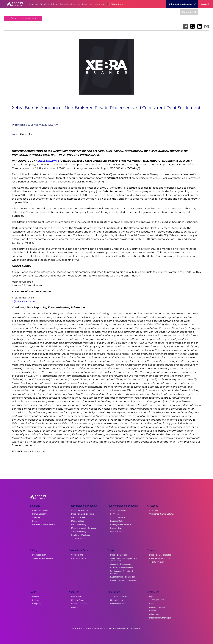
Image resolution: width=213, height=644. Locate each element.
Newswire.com (116, 600)
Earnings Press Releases (121, 524)
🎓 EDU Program (157, 562)
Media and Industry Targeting (84, 528)
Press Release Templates (160, 555)
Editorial (153, 611)
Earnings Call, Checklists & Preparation (122, 572)
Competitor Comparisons (121, 564)
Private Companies (40, 514)
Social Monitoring (79, 532)
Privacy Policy (134, 628)
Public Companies (40, 510)
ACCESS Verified (79, 539)
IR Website (115, 514)
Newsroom (99, 4)
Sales (152, 604)
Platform (36, 600)
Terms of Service (120, 628)
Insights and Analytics (80, 535)
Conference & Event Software (162, 514)
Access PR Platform (80, 510)
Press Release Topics (119, 555)
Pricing (55, 4)
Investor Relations (79, 604)
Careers (75, 607)
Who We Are (77, 597)
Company (36, 604)
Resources (87, 4)
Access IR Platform (118, 510)
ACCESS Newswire (47, 161)
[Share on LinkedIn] (200, 26)
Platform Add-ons (79, 558)
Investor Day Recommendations (124, 580)
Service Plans (77, 555)
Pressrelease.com (118, 604)
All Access (154, 510)
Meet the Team (78, 600)
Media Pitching (78, 521)
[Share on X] (192, 26)
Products (34, 4)
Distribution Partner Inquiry (161, 618)
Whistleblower (116, 532)
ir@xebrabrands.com (25, 301)
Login (205, 4)
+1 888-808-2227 (157, 600)
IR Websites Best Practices (122, 568)
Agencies (36, 517)
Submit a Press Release (182, 4)
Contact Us (189, 12)
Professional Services (70, 4)
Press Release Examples (160, 558)
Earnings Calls (116, 521)
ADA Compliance (118, 517)
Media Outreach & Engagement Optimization (123, 559)
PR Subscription (39, 555)
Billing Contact (155, 614)
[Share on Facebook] (185, 26)
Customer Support (157, 607)
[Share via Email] (207, 26)
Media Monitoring (79, 524)
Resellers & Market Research (45, 524)
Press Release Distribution (83, 514)
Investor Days (116, 528)
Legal (35, 521)
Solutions (45, 4)
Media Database (78, 517)
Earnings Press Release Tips (123, 577)
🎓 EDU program (115, 4)
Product (36, 597)
